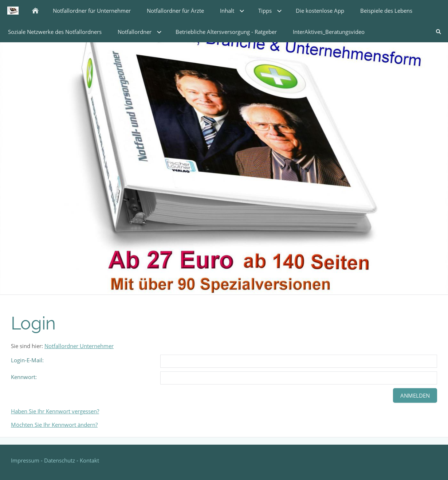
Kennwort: (24, 377)
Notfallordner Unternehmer (79, 346)
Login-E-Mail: (27, 360)
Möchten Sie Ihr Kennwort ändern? (54, 425)
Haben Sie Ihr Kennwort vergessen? (55, 411)
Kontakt (89, 460)
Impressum (26, 460)
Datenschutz (60, 460)
